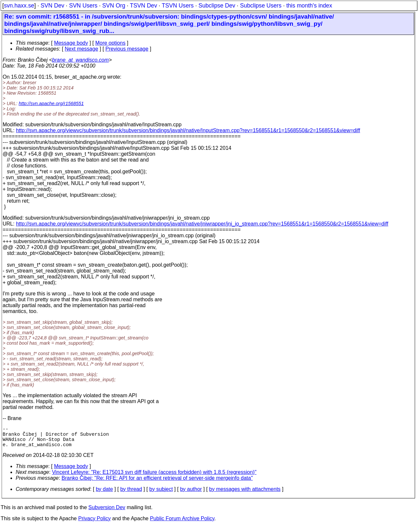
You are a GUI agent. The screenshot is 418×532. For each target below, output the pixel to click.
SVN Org (114, 6)
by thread (131, 494)
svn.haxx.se (19, 6)
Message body (71, 43)
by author (191, 494)
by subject (161, 494)
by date (104, 494)
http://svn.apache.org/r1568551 (51, 103)
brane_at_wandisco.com (80, 60)
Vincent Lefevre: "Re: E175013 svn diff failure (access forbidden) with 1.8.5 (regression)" (154, 477)
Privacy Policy (94, 524)
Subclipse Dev (217, 6)
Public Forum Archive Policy (182, 524)
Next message (81, 49)
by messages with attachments (245, 494)
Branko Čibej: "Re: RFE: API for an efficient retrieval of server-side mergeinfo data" (157, 483)
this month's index (309, 6)
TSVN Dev (144, 6)
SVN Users (83, 6)
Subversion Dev (107, 513)
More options (111, 43)
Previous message (127, 49)
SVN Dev (52, 6)
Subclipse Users (261, 6)
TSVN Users (178, 6)
